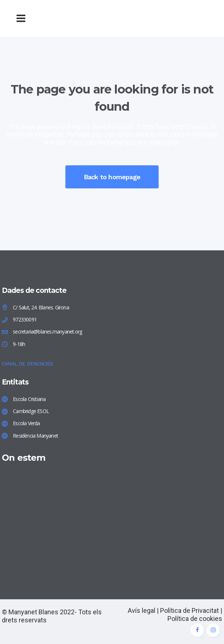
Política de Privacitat (189, 610)
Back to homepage (112, 177)
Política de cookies (195, 619)
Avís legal (142, 610)
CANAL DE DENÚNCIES (28, 364)
